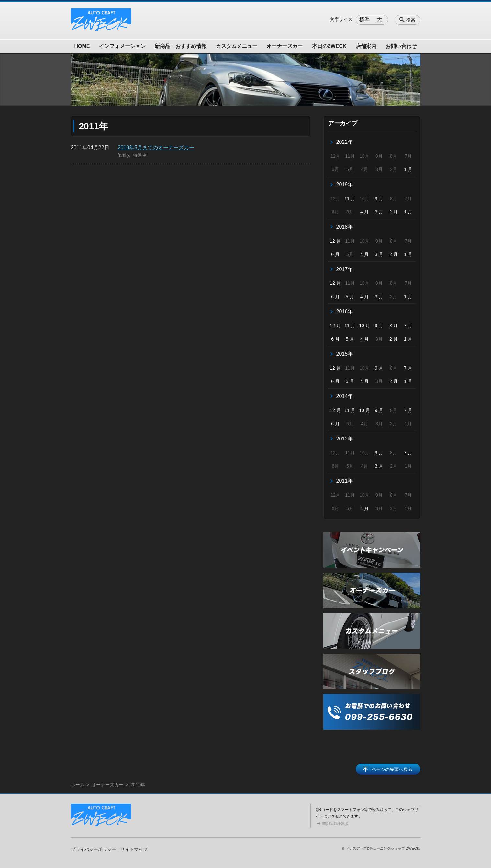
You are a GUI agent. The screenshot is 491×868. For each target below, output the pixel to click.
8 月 (394, 325)
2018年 (345, 227)
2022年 (345, 142)
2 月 (394, 212)
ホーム (78, 785)
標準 (364, 20)
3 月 (379, 212)
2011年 (345, 481)
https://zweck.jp (335, 823)
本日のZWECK (329, 46)
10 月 (364, 325)
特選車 (140, 155)
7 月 (408, 325)
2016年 (345, 311)
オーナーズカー (285, 46)
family (124, 155)
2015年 (345, 354)
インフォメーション (122, 46)
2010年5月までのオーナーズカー (156, 148)
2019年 (345, 184)
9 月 (379, 199)
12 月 (335, 241)
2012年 (345, 439)
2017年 (345, 269)
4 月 (364, 212)
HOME (82, 46)
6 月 (335, 254)
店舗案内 (366, 46)
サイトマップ (134, 849)
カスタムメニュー (237, 46)
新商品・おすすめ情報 (181, 46)
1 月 (408, 169)
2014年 (345, 396)
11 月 (350, 199)
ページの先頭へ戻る (392, 769)
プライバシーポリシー (94, 849)
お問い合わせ (401, 46)
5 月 (350, 297)
